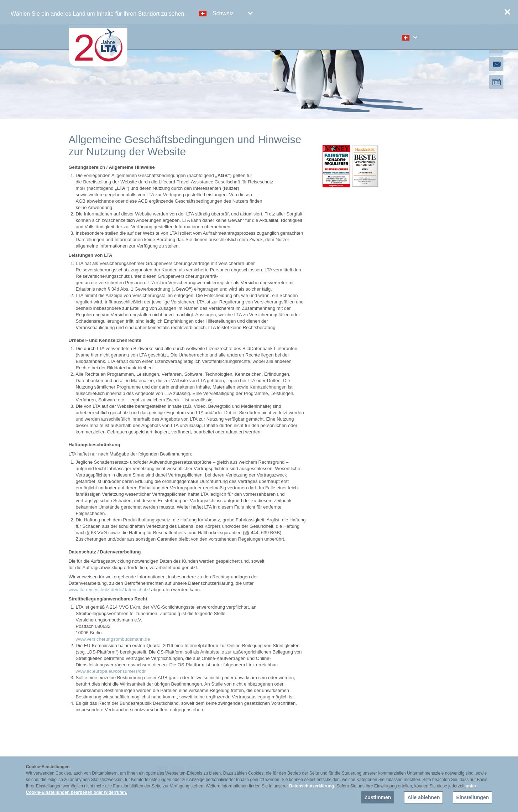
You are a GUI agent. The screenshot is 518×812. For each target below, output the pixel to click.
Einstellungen (472, 797)
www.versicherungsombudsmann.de (113, 639)
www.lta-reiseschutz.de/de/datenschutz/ (109, 590)
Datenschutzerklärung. (312, 786)
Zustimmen (378, 797)
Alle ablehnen (423, 797)
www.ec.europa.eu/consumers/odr (111, 671)
